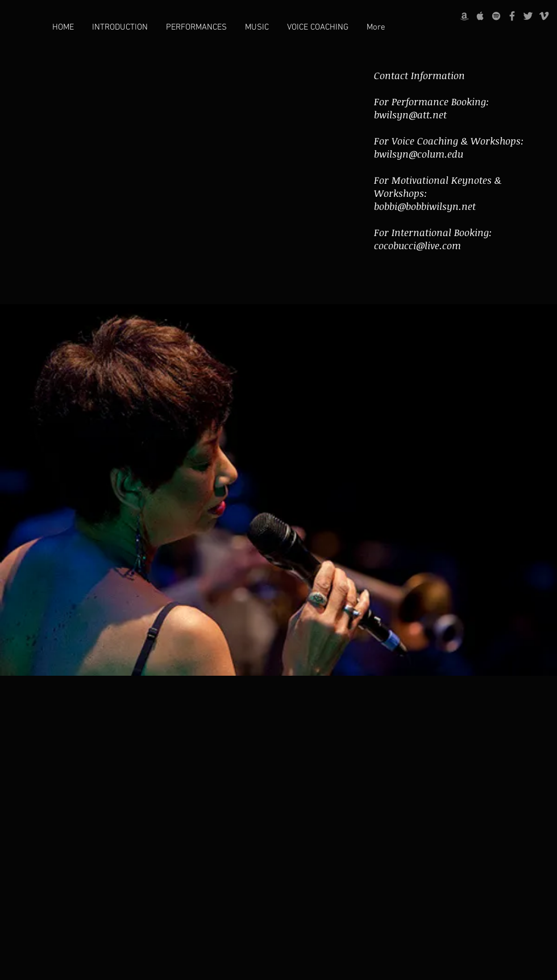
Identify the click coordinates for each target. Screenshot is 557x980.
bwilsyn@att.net (410, 115)
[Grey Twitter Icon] (528, 16)
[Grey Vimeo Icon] (544, 16)
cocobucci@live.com (417, 245)
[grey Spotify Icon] (496, 16)
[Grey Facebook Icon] (512, 16)
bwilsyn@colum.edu (419, 154)
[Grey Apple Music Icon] (480, 16)
